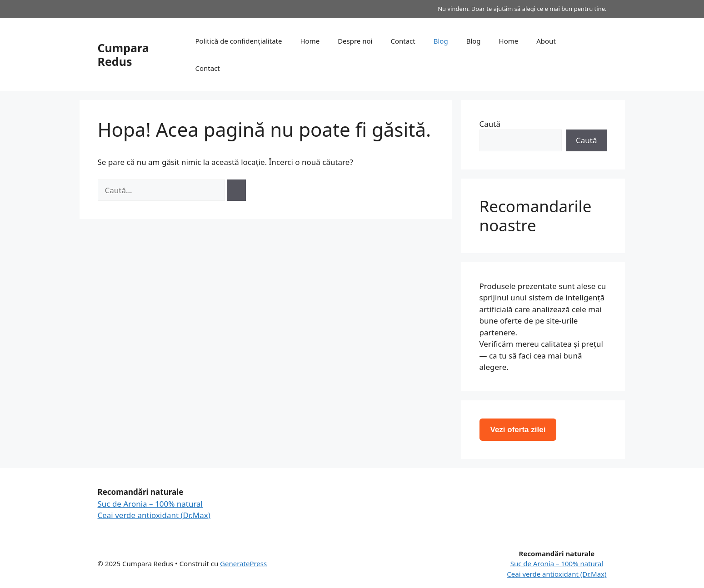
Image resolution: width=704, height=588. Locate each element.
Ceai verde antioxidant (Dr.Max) (154, 515)
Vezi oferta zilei (518, 430)
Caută (490, 124)
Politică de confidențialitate (238, 41)
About (546, 41)
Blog (441, 41)
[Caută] (236, 190)
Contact (403, 41)
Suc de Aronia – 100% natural (150, 504)
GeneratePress (243, 563)
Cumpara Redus (123, 55)
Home (310, 41)
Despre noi (355, 41)
